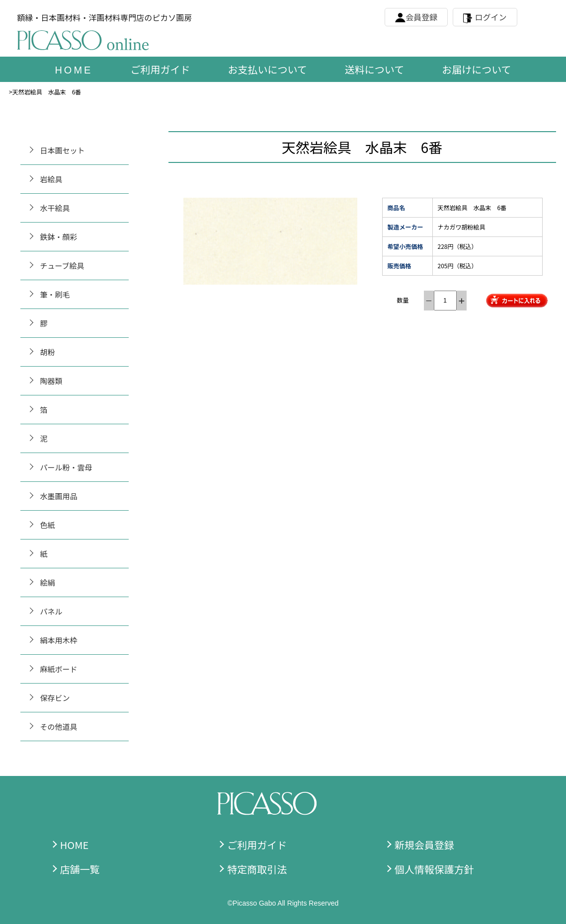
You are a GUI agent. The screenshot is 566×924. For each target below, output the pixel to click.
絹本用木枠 (59, 640)
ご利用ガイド (160, 69)
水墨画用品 (59, 496)
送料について (374, 69)
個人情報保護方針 (434, 869)
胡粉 (48, 352)
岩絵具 (51, 179)
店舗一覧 (80, 869)
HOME (74, 845)
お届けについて (476, 69)
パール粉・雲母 (66, 467)
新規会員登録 (424, 845)
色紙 (48, 525)
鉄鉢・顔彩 (59, 237)
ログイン (491, 17)
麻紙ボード (59, 669)
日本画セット (63, 150)
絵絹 (48, 582)
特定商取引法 (257, 869)
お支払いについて (267, 69)
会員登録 (421, 17)
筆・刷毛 (55, 294)
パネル (51, 611)
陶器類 (51, 381)
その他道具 (59, 727)
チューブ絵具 (62, 266)
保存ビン (55, 698)
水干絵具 (55, 208)
